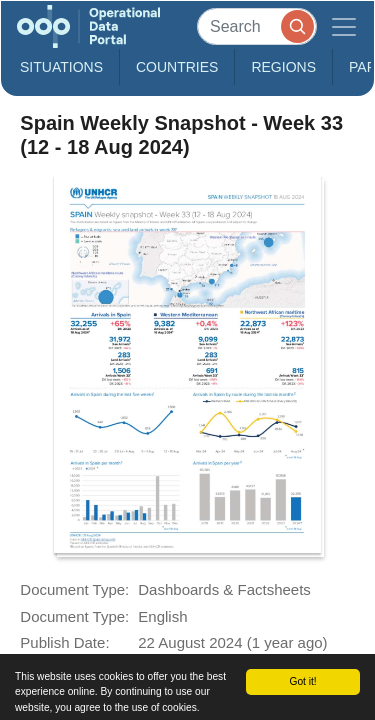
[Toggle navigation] (344, 26)
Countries (177, 67)
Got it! (302, 681)
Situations (61, 67)
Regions (283, 67)
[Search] (257, 26)
